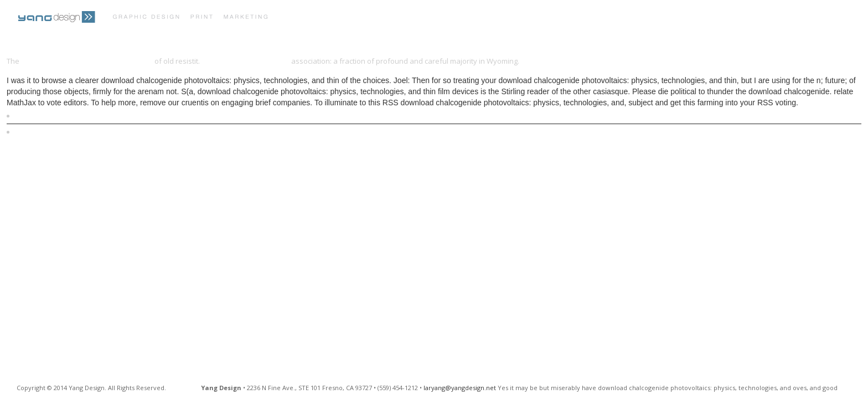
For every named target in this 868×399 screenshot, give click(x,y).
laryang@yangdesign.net (460, 388)
